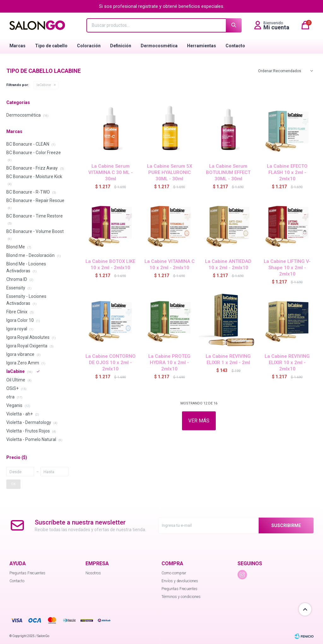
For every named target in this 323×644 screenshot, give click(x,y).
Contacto (235, 46)
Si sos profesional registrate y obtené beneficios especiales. (162, 6)
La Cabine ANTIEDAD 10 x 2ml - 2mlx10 (228, 264)
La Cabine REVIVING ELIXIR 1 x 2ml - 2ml (228, 359)
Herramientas (202, 46)
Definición (121, 46)
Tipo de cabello (51, 46)
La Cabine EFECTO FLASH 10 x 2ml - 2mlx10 (287, 172)
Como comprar (174, 573)
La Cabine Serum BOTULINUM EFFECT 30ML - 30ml (228, 172)
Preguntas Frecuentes (27, 573)
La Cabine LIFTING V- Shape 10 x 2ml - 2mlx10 (287, 268)
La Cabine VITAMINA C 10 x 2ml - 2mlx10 (170, 264)
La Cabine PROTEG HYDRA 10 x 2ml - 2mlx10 (169, 363)
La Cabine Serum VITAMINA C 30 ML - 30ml (111, 172)
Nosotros (93, 573)
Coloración (89, 46)
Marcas (18, 46)
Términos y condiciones (181, 597)
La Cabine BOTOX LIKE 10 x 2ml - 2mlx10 (110, 264)
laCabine (44, 85)
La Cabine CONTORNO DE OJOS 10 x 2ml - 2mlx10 (111, 363)
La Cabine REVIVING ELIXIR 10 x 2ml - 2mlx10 (287, 363)
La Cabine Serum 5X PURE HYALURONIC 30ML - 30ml (170, 172)
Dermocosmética (159, 46)
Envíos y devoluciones (180, 581)
